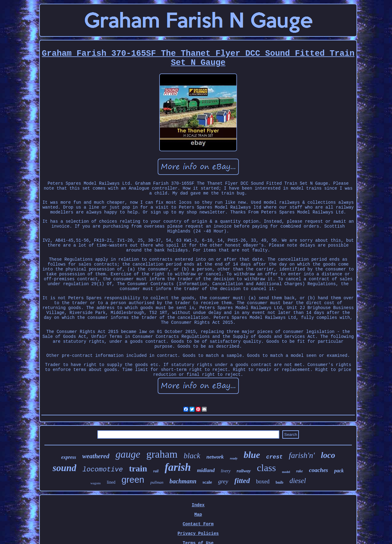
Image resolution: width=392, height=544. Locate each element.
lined (111, 482)
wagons (96, 483)
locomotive (103, 470)
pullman (157, 482)
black (192, 456)
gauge (128, 454)
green (133, 480)
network (215, 457)
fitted (242, 481)
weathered (96, 456)
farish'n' (302, 455)
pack (339, 471)
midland (206, 470)
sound (65, 468)
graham (162, 454)
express (69, 457)
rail (156, 471)
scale (207, 482)
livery (226, 471)
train (138, 468)
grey (223, 481)
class (266, 468)
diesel (298, 481)
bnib (279, 482)
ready (234, 458)
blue (252, 455)
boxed (263, 482)
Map (198, 515)
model (286, 472)
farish (178, 467)
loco (328, 455)
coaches (318, 470)
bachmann (183, 481)
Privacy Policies (198, 534)
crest (274, 457)
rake (300, 471)
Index (198, 505)
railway (244, 471)
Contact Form (198, 524)
